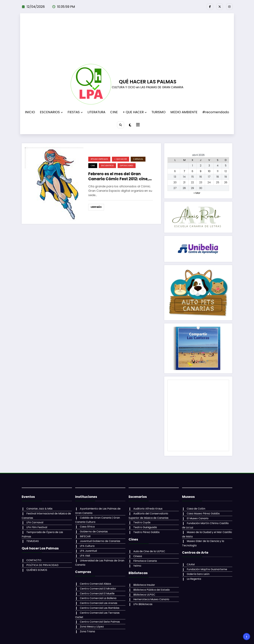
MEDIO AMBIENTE (184, 112)
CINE (114, 112)
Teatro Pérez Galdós (146, 532)
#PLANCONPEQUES (99, 159)
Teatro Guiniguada (145, 527)
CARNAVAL (138, 159)
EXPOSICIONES (127, 166)
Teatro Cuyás (142, 522)
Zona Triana (87, 631)
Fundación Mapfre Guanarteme (207, 569)
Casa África (87, 527)
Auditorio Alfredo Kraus (148, 509)
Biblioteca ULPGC (144, 595)
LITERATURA (96, 112)
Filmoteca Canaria (145, 561)
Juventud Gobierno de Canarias (100, 541)
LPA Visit (85, 556)
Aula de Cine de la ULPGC (149, 551)
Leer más (96, 207)
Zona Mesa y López (92, 627)
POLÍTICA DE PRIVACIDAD (42, 565)
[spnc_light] (130, 125)
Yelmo (137, 566)
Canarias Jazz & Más (39, 509)
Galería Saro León (198, 574)
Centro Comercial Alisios (95, 584)
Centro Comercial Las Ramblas (100, 608)
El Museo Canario (198, 518)
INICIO (30, 112)
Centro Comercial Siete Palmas (100, 622)
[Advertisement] (127, 40)
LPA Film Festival (37, 527)
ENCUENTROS (107, 166)
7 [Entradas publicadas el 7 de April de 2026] (184, 171)
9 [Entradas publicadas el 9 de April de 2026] (201, 171)
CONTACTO (34, 560)
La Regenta (194, 579)
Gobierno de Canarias (94, 532)
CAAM (191, 564)
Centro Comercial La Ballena (98, 598)
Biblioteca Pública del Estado (152, 590)
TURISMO (159, 112)
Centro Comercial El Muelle (97, 593)
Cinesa (138, 556)
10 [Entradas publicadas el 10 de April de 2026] (209, 171)
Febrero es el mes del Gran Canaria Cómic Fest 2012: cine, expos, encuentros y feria (118, 176)
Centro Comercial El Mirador (98, 589)
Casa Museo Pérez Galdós (203, 513)
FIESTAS (75, 112)
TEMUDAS (33, 541)
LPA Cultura (87, 546)
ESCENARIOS (51, 112)
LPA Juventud (88, 551)
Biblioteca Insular (144, 585)
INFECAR (85, 536)
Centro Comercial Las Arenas (99, 603)
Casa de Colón (196, 509)
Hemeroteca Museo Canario (151, 599)
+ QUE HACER (135, 112)
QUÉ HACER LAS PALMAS (148, 82)
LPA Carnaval (35, 522)
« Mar (197, 193)
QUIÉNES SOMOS (37, 570)
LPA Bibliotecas (143, 604)
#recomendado (216, 112)
